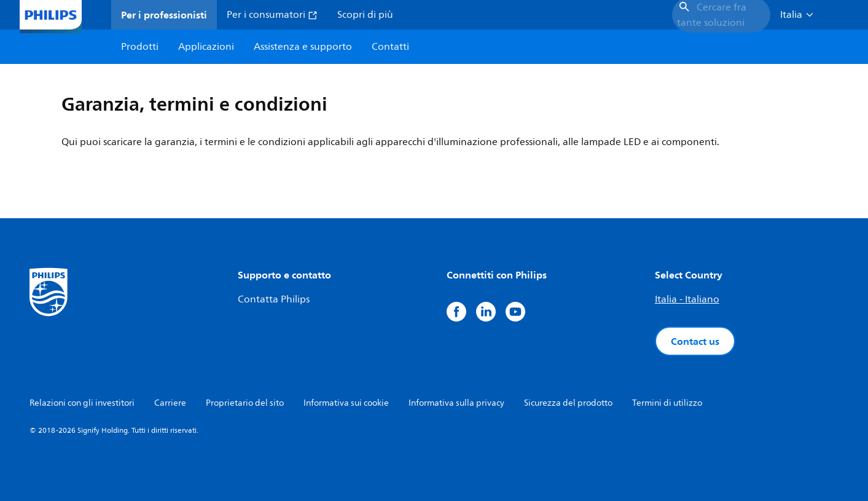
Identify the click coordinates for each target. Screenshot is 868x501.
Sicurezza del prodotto (568, 403)
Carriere (170, 403)
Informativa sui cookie (346, 403)
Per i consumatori (272, 15)
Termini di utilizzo (667, 403)
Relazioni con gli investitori (82, 403)
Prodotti (140, 47)
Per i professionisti (164, 15)
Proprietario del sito (245, 403)
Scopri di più (365, 15)
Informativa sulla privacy (456, 403)
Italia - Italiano (687, 299)
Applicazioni (206, 47)
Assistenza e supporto (303, 47)
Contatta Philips (274, 299)
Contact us (695, 341)
